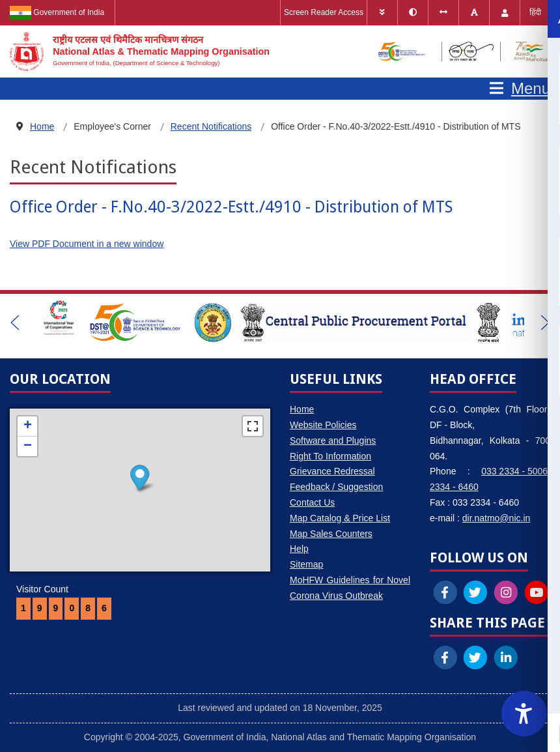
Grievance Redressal (332, 471)
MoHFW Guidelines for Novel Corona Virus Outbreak (350, 588)
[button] (15, 323)
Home (302, 409)
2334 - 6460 (454, 487)
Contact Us (312, 502)
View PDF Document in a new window (87, 244)
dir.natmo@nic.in (496, 518)
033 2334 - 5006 (514, 471)
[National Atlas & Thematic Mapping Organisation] (140, 51)
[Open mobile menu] (520, 89)
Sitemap (306, 564)
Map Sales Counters (331, 534)
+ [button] (28, 426)
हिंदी (535, 12)
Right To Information (330, 456)
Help (299, 549)
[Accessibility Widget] (524, 714)
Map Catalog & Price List (340, 518)
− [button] (28, 446)
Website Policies (323, 425)
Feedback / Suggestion (336, 487)
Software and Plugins (333, 441)
